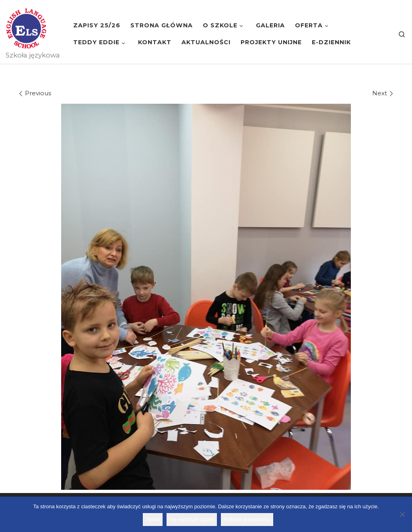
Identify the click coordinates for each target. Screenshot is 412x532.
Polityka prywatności (247, 519)
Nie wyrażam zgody (192, 519)
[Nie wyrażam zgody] (402, 514)
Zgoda (153, 519)
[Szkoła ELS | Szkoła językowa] (26, 27)
